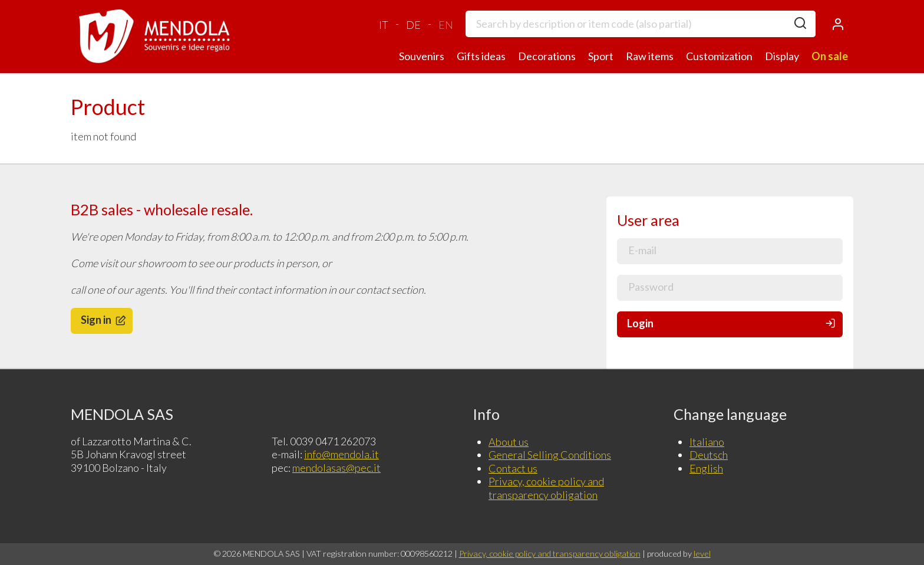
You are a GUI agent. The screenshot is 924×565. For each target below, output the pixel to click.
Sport (601, 56)
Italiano (707, 442)
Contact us (513, 468)
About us (509, 442)
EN (446, 25)
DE (413, 25)
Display (782, 56)
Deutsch (709, 455)
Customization (719, 56)
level (702, 553)
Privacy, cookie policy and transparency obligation (546, 488)
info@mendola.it (341, 454)
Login (732, 323)
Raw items (650, 56)
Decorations (547, 56)
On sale (830, 56)
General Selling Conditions (550, 455)
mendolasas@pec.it (336, 468)
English (706, 468)
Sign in (104, 320)
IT (384, 25)
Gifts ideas (481, 56)
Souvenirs (422, 56)
